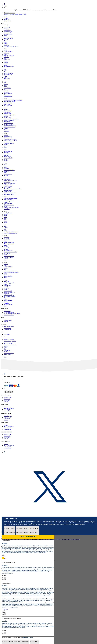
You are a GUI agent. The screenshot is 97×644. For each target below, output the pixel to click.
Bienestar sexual (8, 192)
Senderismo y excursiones (10, 271)
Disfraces (6, 128)
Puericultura (7, 209)
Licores (5, 87)
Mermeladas (7, 79)
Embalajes (6, 152)
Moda (5, 41)
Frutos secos (7, 60)
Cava (5, 89)
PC (4, 298)
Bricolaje (6, 246)
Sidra (5, 95)
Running (6, 268)
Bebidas (6, 29)
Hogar (5, 42)
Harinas (5, 61)
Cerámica (6, 218)
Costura (5, 214)
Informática (6, 294)
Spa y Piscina (7, 253)
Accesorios (6, 288)
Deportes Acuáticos (8, 267)
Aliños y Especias (8, 52)
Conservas (6, 53)
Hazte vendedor (7, 21)
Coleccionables (7, 112)
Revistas (6, 145)
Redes (5, 299)
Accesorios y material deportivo (11, 272)
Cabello (5, 167)
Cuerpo (5, 166)
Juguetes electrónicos (9, 120)
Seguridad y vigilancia (9, 257)
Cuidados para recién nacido (10, 198)
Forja (5, 220)
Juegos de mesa (7, 118)
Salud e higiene (7, 187)
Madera (5, 216)
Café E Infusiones (8, 96)
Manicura (6, 175)
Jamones (6, 64)
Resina (5, 222)
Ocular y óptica (7, 179)
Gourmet (6, 62)
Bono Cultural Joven (9, 353)
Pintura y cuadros (8, 105)
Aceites (5, 50)
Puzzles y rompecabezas (9, 115)
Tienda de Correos (8, 34)
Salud (5, 37)
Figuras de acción (8, 111)
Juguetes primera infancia (10, 126)
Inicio (5, 357)
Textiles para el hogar (9, 242)
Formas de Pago (7, 399)
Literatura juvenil (8, 138)
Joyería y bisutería (8, 213)
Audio (5, 284)
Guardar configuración (9, 642)
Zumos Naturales (8, 93)
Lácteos (5, 65)
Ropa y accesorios (8, 199)
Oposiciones (7, 146)
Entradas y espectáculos (9, 101)
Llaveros (6, 130)
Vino (5, 83)
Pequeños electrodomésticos (10, 252)
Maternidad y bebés (8, 38)
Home (5, 17)
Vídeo (5, 302)
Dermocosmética (8, 186)
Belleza (5, 35)
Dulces (5, 54)
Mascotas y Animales (9, 244)
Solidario (6, 161)
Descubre (6, 18)
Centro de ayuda (8, 320)
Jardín (5, 245)
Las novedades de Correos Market (12, 314)
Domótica (6, 259)
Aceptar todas (34, 528)
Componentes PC (8, 291)
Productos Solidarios (9, 315)
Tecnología (6, 45)
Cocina (5, 241)
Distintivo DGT (7, 350)
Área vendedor (7, 329)
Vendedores (6, 19)
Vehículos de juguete (9, 124)
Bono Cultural (7, 311)
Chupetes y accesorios (9, 205)
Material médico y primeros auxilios (12, 189)
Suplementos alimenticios (10, 193)
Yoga (5, 269)
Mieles (5, 72)
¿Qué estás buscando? (20, 10)
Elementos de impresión (9, 296)
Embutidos (6, 57)
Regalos (6, 159)
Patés (5, 71)
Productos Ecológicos (9, 56)
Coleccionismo (7, 154)
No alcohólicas (7, 88)
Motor (5, 278)
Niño (5, 229)
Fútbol (5, 275)
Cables (5, 290)
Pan (5, 68)
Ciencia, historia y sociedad (10, 140)
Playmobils (6, 131)
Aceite (5, 348)
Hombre (6, 228)
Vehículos (6, 249)
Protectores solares (8, 185)
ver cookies (5, 543)
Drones (5, 306)
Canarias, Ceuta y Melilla (20, 14)
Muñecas (6, 109)
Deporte (6, 44)
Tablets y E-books (8, 300)
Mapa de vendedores (9, 327)
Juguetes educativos (8, 123)
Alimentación (7, 27)
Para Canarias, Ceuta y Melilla (11, 46)
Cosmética (6, 169)
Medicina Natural (8, 190)
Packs (5, 173)
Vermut (5, 85)
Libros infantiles (8, 136)
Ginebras (6, 91)
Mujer (5, 226)
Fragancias (6, 171)
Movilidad (6, 281)
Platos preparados (8, 75)
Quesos (5, 76)
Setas (5, 77)
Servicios (6, 155)
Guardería (6, 202)
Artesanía (6, 40)
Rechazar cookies (10, 528)
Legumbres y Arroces (9, 66)
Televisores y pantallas (9, 283)
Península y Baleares (9, 14)
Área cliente (7, 334)
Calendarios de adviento (9, 127)
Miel (5, 349)
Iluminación (7, 248)
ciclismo (6, 264)
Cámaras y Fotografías (9, 292)
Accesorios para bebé (9, 201)
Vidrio (5, 221)
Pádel (5, 265)
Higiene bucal (7, 182)
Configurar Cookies (22, 528)
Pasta (5, 69)
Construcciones (7, 113)
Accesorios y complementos (10, 233)
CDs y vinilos (7, 104)
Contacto (6, 322)
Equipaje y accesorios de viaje (11, 232)
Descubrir (6, 407)
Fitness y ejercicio (8, 276)
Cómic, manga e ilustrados (10, 139)
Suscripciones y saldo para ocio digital (13, 100)
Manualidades (7, 122)
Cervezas (6, 84)
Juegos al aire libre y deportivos (11, 119)
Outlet (5, 230)
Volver (5, 49)
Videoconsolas (7, 286)
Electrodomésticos (8, 251)
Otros (5, 260)
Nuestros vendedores (9, 312)
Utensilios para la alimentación (11, 208)
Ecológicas (6, 92)
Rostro (5, 165)
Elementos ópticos (8, 304)
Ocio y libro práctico (9, 143)
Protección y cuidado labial (10, 181)
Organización (7, 240)
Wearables (6, 303)
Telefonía (6, 287)
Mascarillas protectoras (9, 183)
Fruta (5, 58)
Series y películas (8, 103)
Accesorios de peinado (9, 170)
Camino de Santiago (9, 158)
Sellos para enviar (8, 151)
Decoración (6, 237)
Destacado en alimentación (10, 345)
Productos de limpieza (9, 256)
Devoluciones (7, 400)
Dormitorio (6, 238)
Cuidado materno (8, 204)
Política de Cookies (80, 524)
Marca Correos (7, 157)
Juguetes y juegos (8, 31)
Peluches (6, 116)
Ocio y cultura (7, 30)
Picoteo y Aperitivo (8, 73)
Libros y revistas (8, 33)
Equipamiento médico (9, 194)
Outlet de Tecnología (9, 295)
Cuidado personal (8, 174)
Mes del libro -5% (8, 354)
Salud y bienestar (8, 142)
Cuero (5, 217)
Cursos (5, 147)
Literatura (6, 135)
